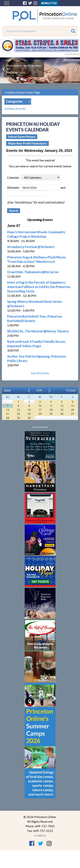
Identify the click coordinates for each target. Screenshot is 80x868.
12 (62, 406)
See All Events (40, 373)
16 (29, 410)
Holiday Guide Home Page (22, 92)
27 (72, 414)
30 (29, 418)
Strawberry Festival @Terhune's (31, 247)
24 (40, 414)
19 (62, 410)
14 (8, 410)
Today (71, 390)
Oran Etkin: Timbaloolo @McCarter (33, 272)
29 (18, 418)
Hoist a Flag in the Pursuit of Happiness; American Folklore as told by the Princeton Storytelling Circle (39, 287)
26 (62, 414)
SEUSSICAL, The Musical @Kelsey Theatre (38, 331)
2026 (7, 390)
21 (8, 414)
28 (8, 418)
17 (40, 410)
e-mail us (40, 835)
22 (18, 414)
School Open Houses (22, 137)
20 (72, 410)
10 (40, 406)
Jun (39, 390)
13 (72, 406)
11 (51, 406)
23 (29, 414)
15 (18, 410)
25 (51, 414)
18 (51, 410)
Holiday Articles (15, 109)
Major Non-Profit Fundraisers (27, 143)
